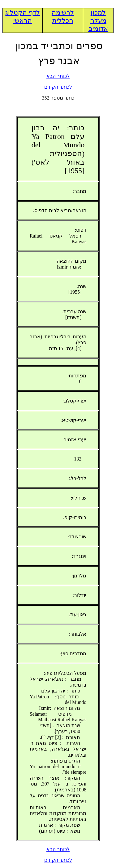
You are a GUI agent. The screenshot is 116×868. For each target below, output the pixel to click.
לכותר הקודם (58, 87)
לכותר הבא (58, 76)
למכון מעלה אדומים (98, 20)
